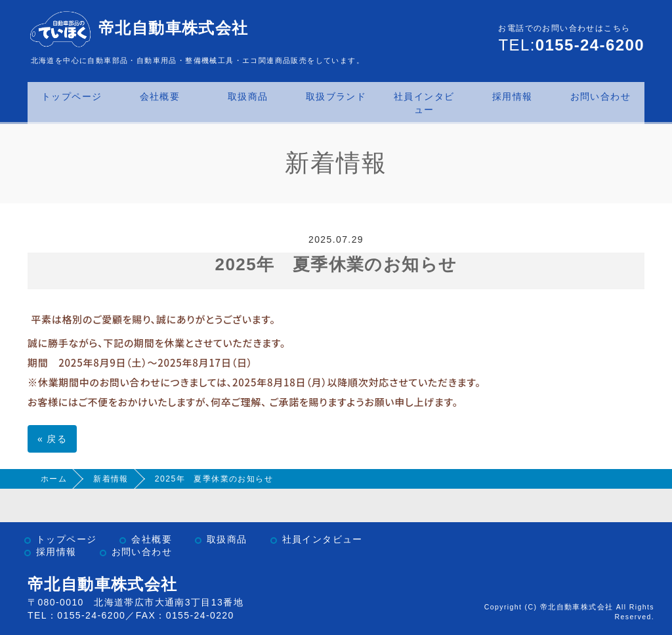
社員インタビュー (424, 103)
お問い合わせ (600, 96)
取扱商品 (248, 96)
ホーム (54, 479)
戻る (52, 439)
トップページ (72, 96)
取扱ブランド (336, 96)
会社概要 (160, 96)
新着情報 (111, 479)
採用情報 (513, 96)
